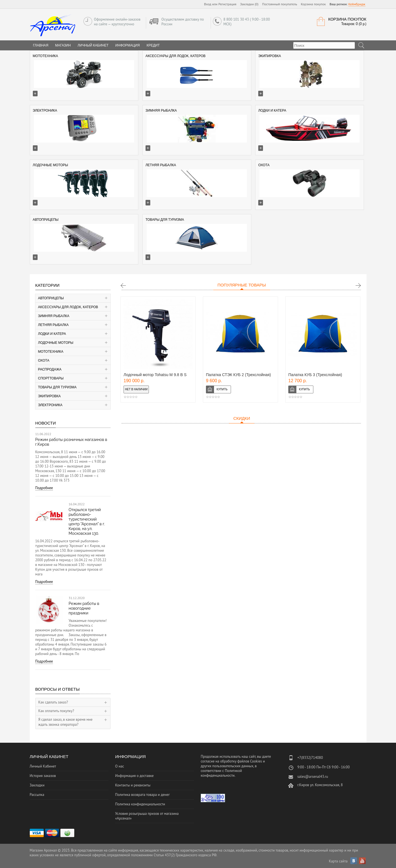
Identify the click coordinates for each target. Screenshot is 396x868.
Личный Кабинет (93, 45)
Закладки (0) (249, 4)
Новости (46, 423)
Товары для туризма (57, 387)
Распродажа (50, 369)
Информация (127, 45)
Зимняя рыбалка (54, 316)
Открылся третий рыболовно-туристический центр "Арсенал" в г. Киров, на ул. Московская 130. (87, 522)
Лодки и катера (52, 334)
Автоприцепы (51, 298)
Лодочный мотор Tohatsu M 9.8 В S (155, 375)
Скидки (242, 418)
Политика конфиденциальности (140, 804)
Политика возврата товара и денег (142, 795)
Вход (208, 4)
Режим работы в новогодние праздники (84, 608)
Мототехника (51, 352)
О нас (120, 766)
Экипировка (50, 396)
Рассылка (37, 795)
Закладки (37, 785)
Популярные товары (242, 285)
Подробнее (44, 488)
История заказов (43, 776)
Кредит (153, 45)
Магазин (63, 45)
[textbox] (324, 45)
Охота (44, 361)
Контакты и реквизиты (133, 785)
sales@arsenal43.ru (313, 777)
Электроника (50, 405)
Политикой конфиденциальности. (221, 773)
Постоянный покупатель (280, 4)
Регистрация (227, 4)
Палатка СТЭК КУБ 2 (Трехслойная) (238, 375)
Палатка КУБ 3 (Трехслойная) (315, 375)
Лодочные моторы (56, 343)
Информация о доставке (134, 776)
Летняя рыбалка (53, 325)
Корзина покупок (313, 4)
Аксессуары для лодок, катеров (68, 307)
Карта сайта (338, 861)
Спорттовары (51, 378)
